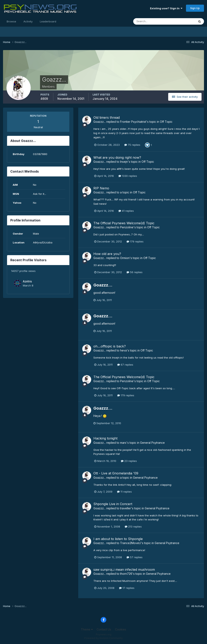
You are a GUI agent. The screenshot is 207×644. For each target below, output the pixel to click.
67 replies (125, 365)
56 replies (135, 272)
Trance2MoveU (130, 543)
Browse (11, 21)
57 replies (135, 557)
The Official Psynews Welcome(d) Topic (124, 223)
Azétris (27, 281)
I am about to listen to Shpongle (118, 539)
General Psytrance (152, 443)
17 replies (127, 588)
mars (123, 443)
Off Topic (166, 122)
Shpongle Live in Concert (113, 504)
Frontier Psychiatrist (133, 122)
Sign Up (195, 8)
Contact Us (104, 629)
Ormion (125, 258)
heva (123, 350)
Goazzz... (99, 122)
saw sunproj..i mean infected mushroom (124, 570)
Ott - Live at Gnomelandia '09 (116, 473)
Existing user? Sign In (166, 8)
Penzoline (127, 227)
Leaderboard (48, 21)
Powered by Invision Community (103, 638)
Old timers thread (107, 117)
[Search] (151, 21)
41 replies (126, 211)
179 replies (135, 241)
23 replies (129, 461)
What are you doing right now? (117, 157)
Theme (87, 629)
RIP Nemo (101, 188)
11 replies (124, 492)
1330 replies (128, 176)
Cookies (121, 629)
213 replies (133, 527)
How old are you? (107, 254)
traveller (126, 508)
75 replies (132, 145)
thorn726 (126, 574)
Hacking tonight (105, 438)
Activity (28, 21)
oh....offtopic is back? (110, 346)
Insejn (124, 162)
